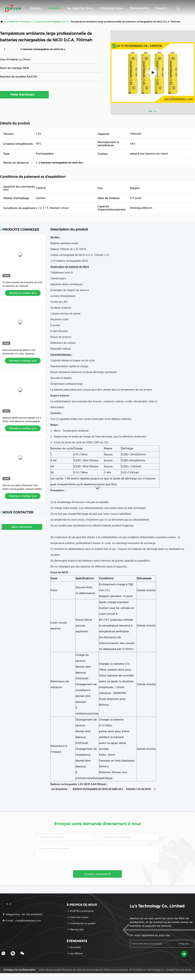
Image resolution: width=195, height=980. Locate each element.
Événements (139, 8)
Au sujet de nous (80, 8)
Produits (54, 8)
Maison (36, 8)
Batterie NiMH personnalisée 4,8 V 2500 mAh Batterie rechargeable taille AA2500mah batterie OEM (22, 421)
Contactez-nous (111, 8)
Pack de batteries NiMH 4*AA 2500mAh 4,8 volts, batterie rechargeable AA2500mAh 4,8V (20, 354)
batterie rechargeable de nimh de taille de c (98, 789)
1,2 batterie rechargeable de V (50, 22)
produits (25, 22)
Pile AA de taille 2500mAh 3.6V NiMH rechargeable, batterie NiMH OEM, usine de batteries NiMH (22, 489)
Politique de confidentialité (19, 970)
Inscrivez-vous (185, 944)
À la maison (11, 22)
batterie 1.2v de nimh (139, 789)
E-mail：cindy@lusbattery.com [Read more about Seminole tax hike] (22, 921)
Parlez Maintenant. (24, 95)
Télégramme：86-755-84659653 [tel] (23, 914)
